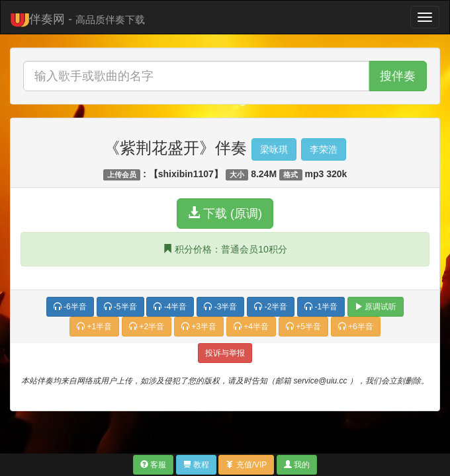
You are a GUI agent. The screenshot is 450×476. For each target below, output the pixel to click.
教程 (196, 465)
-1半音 (321, 307)
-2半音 (271, 307)
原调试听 (376, 307)
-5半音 (120, 307)
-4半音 (170, 307)
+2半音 (147, 327)
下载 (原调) (225, 213)
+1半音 (94, 327)
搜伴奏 (398, 76)
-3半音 (220, 307)
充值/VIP (246, 465)
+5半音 (303, 327)
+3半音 (199, 327)
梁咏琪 (274, 149)
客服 (153, 465)
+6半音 (356, 327)
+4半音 (251, 327)
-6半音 (70, 307)
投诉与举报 (225, 353)
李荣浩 (324, 149)
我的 (297, 465)
